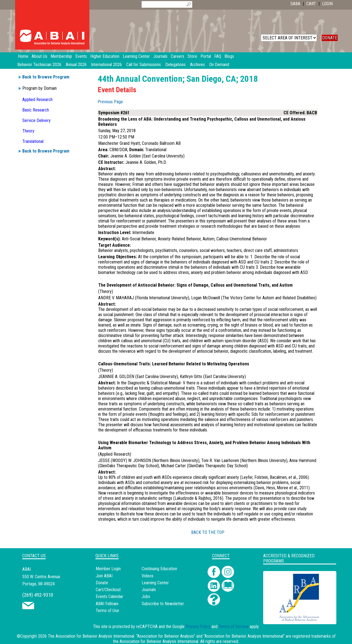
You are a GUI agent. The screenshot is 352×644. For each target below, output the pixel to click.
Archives (197, 65)
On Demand (219, 65)
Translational (33, 141)
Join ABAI (104, 576)
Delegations (175, 65)
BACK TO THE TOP (208, 532)
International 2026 (106, 65)
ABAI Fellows (107, 604)
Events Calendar (109, 597)
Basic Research (36, 110)
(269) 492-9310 (38, 595)
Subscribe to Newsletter (163, 604)
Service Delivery (36, 120)
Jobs (146, 597)
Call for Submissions (144, 65)
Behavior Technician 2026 (39, 65)
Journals (149, 590)
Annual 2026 (76, 65)
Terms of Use (107, 611)
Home (23, 56)
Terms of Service (234, 627)
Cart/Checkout (108, 590)
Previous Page (110, 102)
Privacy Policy (198, 627)
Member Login (108, 569)
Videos (148, 576)
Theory (28, 131)
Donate (102, 583)
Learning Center (155, 583)
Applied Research (37, 100)
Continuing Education (159, 569)
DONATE (330, 38)
